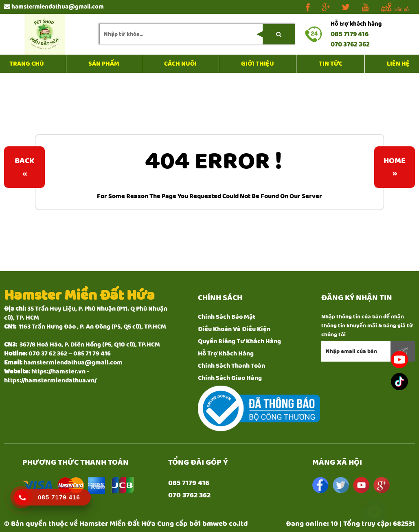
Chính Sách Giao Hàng (230, 378)
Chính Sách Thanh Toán (231, 366)
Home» (395, 167)
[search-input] (197, 34)
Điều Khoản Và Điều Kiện (234, 329)
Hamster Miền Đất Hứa (117, 524)
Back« (24, 167)
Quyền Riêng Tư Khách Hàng (239, 341)
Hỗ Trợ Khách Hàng (226, 354)
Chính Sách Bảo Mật (227, 317)
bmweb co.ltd (225, 524)
